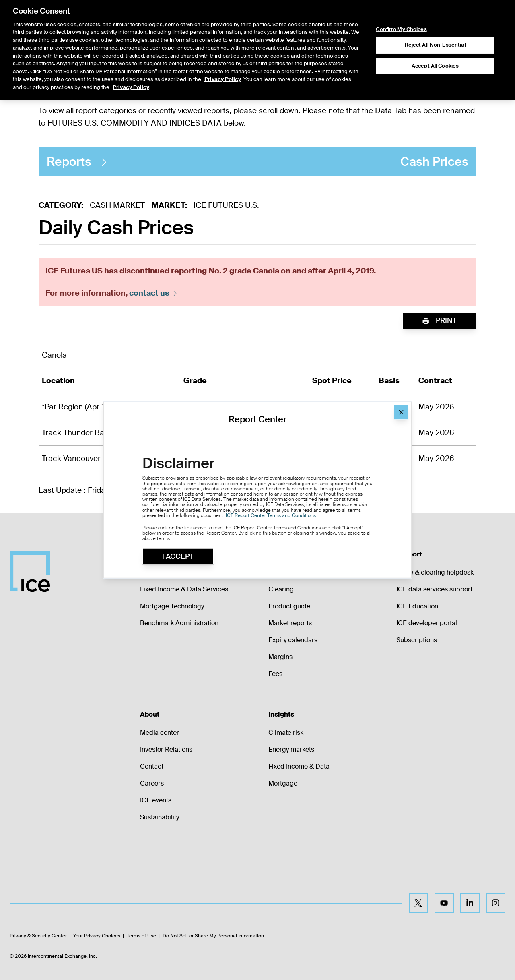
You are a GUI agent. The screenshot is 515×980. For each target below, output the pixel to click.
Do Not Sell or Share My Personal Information (213, 936)
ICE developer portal (427, 623)
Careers (152, 783)
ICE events (156, 800)
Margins (280, 657)
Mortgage (283, 783)
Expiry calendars (293, 640)
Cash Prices (257, 162)
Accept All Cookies (435, 47)
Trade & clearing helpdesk (435, 572)
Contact (152, 766)
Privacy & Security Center (38, 936)
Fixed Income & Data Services (184, 589)
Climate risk (286, 733)
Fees (275, 674)
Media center (160, 733)
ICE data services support (434, 589)
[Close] (401, 412)
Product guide (289, 606)
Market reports (290, 623)
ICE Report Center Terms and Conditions (271, 515)
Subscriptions (417, 640)
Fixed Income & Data (299, 766)
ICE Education (417, 606)
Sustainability (160, 817)
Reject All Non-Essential (435, 26)
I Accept (178, 556)
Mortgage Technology (172, 606)
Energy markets (291, 749)
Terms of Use (141, 936)
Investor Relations (166, 749)
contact (154, 293)
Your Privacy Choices (97, 936)
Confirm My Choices (401, 11)
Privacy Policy (223, 61)
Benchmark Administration (179, 623)
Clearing (281, 589)
